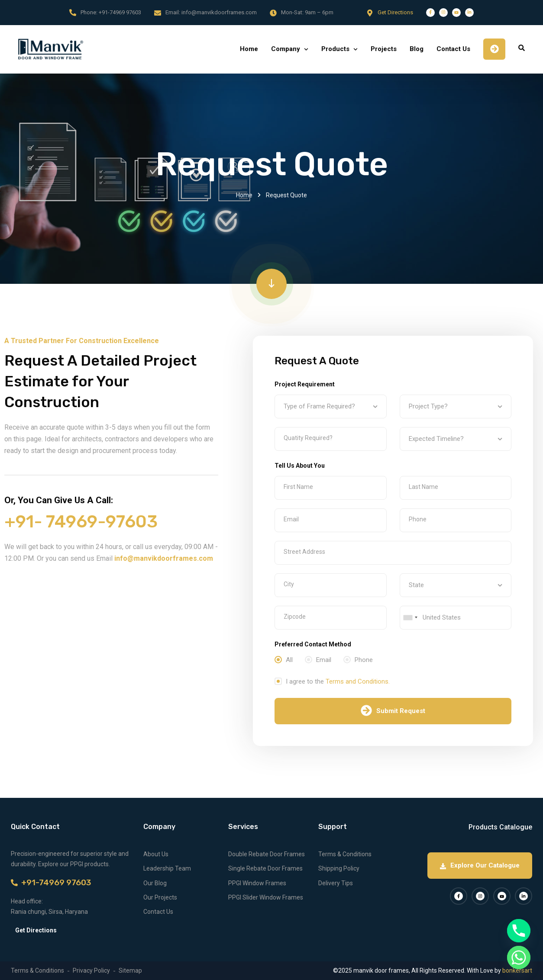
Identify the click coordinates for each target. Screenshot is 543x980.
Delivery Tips (336, 883)
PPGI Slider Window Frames (266, 897)
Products (335, 49)
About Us (156, 854)
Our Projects (160, 897)
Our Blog (155, 883)
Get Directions (395, 12)
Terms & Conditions (345, 854)
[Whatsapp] (519, 958)
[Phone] (519, 931)
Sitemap (130, 970)
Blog (417, 49)
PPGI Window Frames (257, 883)
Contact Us (453, 49)
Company (286, 49)
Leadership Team (167, 868)
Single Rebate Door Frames (265, 868)
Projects (384, 49)
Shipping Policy (339, 868)
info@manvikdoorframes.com (219, 12)
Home (249, 49)
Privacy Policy (91, 970)
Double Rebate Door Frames (267, 854)
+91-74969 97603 (120, 12)
